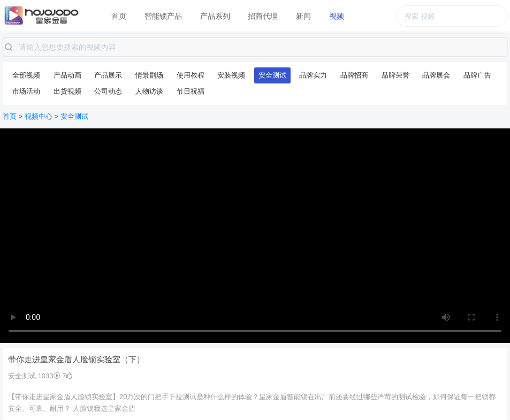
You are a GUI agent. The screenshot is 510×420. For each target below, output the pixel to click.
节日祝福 (191, 91)
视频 (337, 16)
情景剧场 (149, 75)
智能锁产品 (163, 16)
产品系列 (215, 16)
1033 (49, 376)
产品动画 (67, 75)
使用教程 (191, 75)
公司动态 (108, 91)
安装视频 (231, 75)
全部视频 (26, 75)
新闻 (303, 16)
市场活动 (26, 91)
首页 (119, 16)
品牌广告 (477, 75)
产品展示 (108, 75)
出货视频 (67, 91)
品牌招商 (354, 75)
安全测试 (272, 75)
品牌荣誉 (395, 75)
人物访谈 (149, 91)
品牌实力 (313, 75)
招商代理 (263, 16)
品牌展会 (436, 75)
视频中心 (39, 116)
